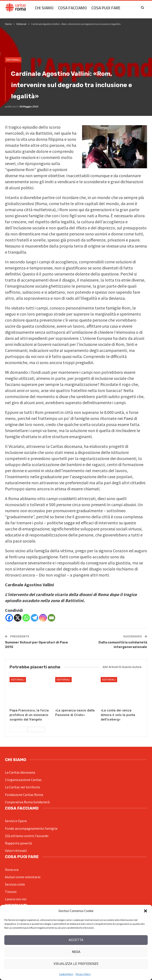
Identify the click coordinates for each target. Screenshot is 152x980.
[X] (18, 618)
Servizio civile (15, 884)
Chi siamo (44, 8)
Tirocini (11, 892)
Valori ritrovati (16, 850)
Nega (76, 952)
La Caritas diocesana (20, 772)
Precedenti (18, 729)
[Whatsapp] (26, 618)
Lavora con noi (16, 899)
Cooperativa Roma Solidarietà (27, 802)
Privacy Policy (83, 974)
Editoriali (13, 60)
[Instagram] (43, 618)
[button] (146, 911)
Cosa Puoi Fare (106, 8)
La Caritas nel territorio (23, 787)
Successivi (36, 729)
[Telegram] (35, 618)
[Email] (51, 618)
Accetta (76, 940)
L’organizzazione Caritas (23, 780)
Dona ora (12, 870)
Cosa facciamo (72, 8)
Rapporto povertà (18, 843)
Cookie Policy (66, 974)
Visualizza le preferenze (76, 964)
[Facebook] (9, 618)
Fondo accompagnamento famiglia (31, 828)
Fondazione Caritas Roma (24, 795)
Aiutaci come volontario (23, 877)
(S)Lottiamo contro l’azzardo (27, 836)
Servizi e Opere (16, 821)
